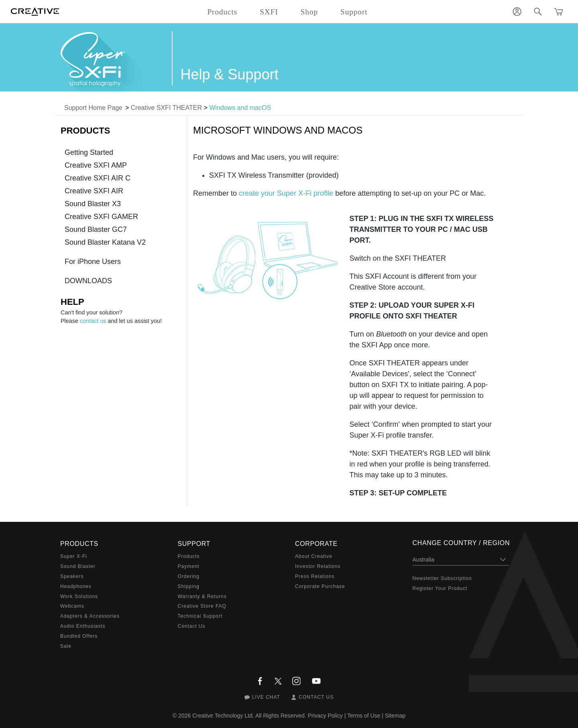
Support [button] (354, 12)
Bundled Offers (79, 636)
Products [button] (222, 12)
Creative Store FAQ (202, 606)
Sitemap (395, 716)
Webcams (72, 606)
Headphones (76, 586)
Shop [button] (309, 12)
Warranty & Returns (202, 596)
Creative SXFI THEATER (166, 108)
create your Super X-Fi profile (286, 193)
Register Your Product (440, 588)
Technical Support (200, 616)
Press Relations (315, 576)
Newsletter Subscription (442, 578)
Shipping (189, 586)
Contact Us (192, 626)
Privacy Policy (325, 716)
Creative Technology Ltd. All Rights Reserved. (249, 716)
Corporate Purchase (320, 586)
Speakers (72, 576)
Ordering (189, 576)
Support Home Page (93, 108)
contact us (93, 321)
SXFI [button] (269, 12)
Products (189, 556)
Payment (189, 566)
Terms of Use (364, 716)
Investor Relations (318, 566)
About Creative (314, 556)
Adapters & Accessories (90, 616)
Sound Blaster (78, 566)
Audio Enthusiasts (83, 626)
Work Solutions (79, 596)
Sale (66, 646)
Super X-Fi (74, 556)
